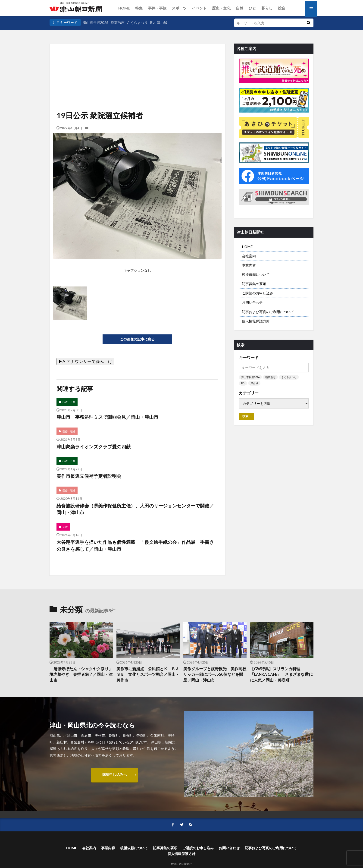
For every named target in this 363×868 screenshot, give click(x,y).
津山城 (162, 22)
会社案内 (249, 256)
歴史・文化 (221, 8)
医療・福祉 (69, 431)
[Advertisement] (137, 67)
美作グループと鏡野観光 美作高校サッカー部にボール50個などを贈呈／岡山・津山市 (215, 675)
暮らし (267, 8)
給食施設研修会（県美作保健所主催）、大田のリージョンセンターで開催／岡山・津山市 (135, 509)
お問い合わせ (252, 302)
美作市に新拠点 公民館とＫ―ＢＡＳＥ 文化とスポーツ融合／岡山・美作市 (148, 675)
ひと (252, 8)
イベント (199, 8)
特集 (139, 8)
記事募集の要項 (254, 284)
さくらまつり (137, 22)
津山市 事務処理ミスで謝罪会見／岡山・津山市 (107, 417)
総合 (282, 8)
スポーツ (179, 8)
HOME (124, 8)
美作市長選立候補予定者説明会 (89, 476)
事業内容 (249, 265)
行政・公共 (69, 402)
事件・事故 (157, 8)
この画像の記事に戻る (137, 339)
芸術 (65, 527)
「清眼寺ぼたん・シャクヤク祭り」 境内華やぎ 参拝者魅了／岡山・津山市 (81, 675)
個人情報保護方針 (256, 321)
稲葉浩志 (118, 22)
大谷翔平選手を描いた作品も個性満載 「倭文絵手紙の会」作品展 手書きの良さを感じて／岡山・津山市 (135, 545)
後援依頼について (256, 274)
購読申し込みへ (114, 774)
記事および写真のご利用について (268, 312)
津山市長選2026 (95, 22)
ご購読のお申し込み (258, 293)
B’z (152, 22)
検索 (245, 416)
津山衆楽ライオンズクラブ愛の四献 (94, 447)
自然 (240, 8)
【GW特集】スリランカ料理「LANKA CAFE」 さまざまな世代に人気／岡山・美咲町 (281, 675)
